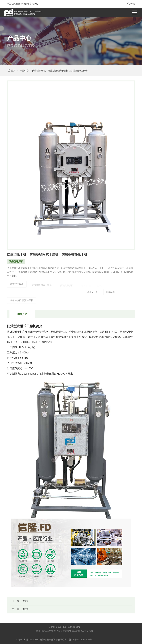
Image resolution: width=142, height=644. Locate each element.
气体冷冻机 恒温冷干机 (22, 302)
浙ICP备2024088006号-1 (81, 640)
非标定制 (111, 294)
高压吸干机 (93, 294)
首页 (12, 71)
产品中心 (24, 71)
